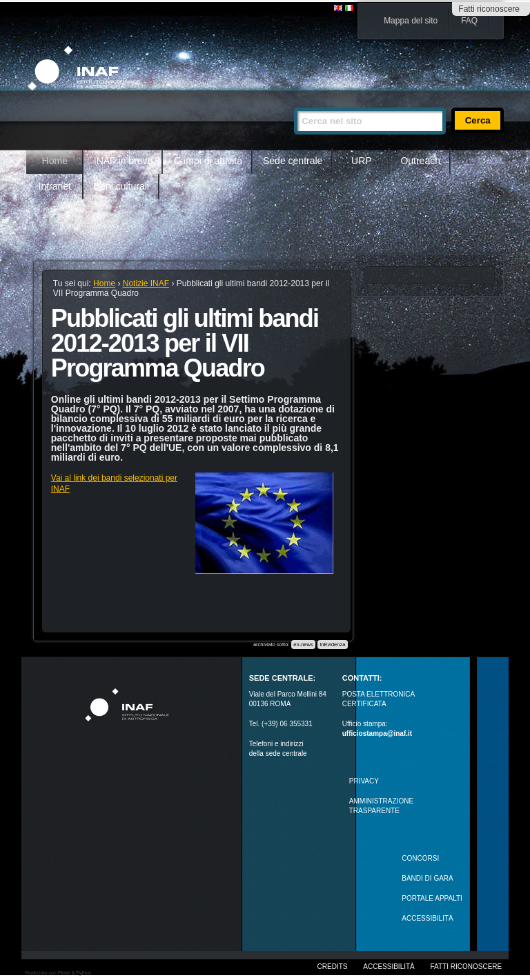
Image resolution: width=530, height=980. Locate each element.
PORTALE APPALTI (432, 898)
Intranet (55, 186)
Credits (333, 967)
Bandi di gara (427, 878)
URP (362, 161)
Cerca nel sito (294, 102)
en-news (303, 644)
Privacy (364, 781)
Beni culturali (121, 186)
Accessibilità (389, 967)
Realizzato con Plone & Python (58, 973)
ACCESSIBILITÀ (427, 918)
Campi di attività (208, 161)
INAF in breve (124, 161)
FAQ (469, 21)
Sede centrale (293, 161)
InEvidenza (332, 644)
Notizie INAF (146, 283)
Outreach (420, 161)
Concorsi (420, 858)
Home (55, 161)
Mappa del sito (411, 21)
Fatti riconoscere (489, 9)
